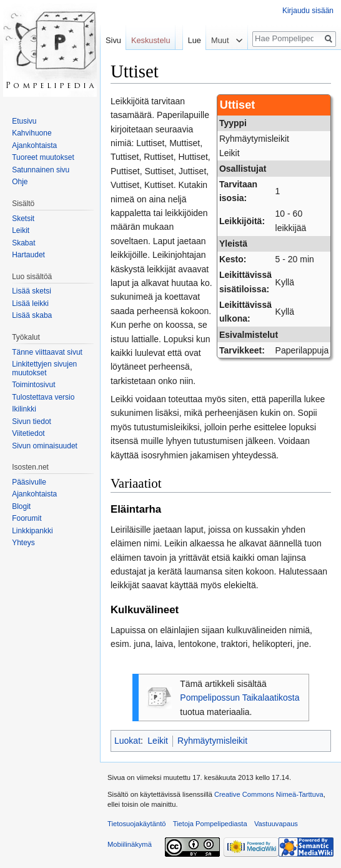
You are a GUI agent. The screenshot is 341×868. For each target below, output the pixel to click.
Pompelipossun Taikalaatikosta (240, 698)
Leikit (158, 741)
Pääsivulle (29, 482)
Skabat (23, 243)
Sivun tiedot (32, 422)
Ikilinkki (24, 409)
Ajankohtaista (34, 145)
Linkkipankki (32, 531)
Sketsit (23, 219)
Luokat (127, 741)
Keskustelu (151, 40)
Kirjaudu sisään (308, 11)
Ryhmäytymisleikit (212, 741)
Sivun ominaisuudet (45, 446)
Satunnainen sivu (41, 170)
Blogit (21, 506)
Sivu (113, 40)
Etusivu (24, 121)
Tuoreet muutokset (43, 157)
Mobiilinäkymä (130, 844)
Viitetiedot (28, 433)
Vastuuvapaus (276, 824)
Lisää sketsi (32, 291)
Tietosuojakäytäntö (137, 824)
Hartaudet (28, 255)
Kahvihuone (32, 133)
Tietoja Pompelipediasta (210, 824)
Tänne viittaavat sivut (47, 352)
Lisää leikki (30, 303)
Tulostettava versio (43, 397)
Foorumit (27, 518)
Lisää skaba (32, 315)
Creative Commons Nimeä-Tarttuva (269, 794)
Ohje (20, 182)
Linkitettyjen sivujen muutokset (44, 368)
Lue (191, 40)
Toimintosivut (33, 385)
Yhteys (23, 543)
